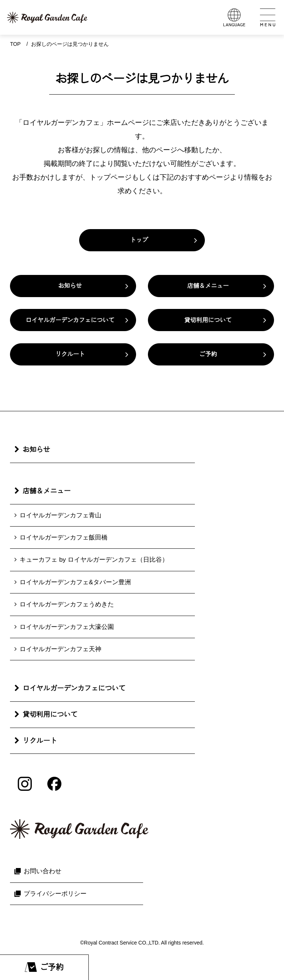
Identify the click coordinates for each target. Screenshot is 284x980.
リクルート (70, 354)
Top (15, 44)
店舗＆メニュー (208, 286)
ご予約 (208, 354)
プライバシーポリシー (55, 894)
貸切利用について (208, 320)
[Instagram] (25, 784)
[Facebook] (54, 784)
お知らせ (70, 286)
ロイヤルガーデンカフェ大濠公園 (67, 627)
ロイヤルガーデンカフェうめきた (67, 604)
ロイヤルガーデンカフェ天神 (60, 649)
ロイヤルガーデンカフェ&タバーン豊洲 (75, 582)
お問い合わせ (43, 871)
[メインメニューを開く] (267, 17)
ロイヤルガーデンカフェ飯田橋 (64, 537)
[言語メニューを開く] (234, 17)
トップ (139, 240)
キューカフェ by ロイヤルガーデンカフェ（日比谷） (94, 559)
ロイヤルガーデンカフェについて (70, 320)
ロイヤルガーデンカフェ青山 (60, 515)
